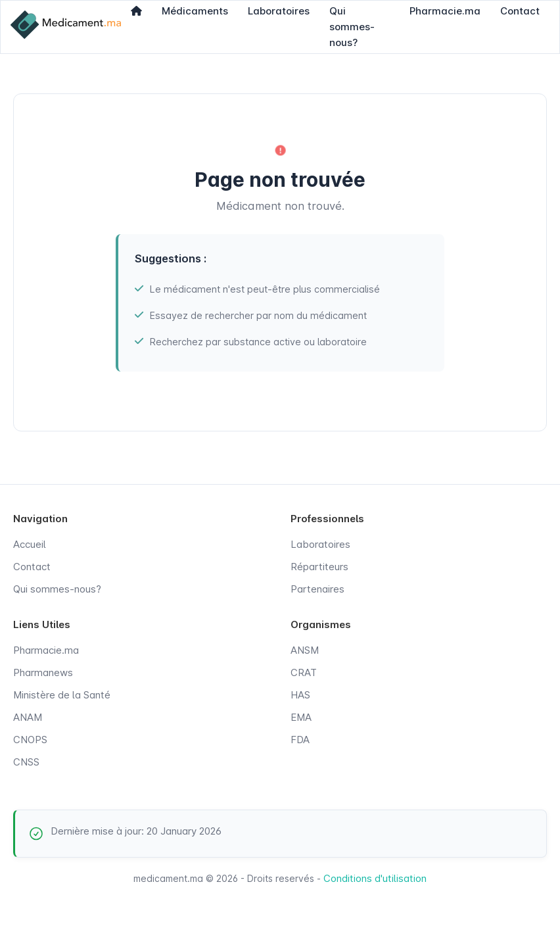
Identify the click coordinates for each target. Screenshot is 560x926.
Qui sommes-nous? (57, 589)
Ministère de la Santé (62, 695)
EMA (301, 717)
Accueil (30, 544)
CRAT (304, 672)
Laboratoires (320, 544)
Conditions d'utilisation (375, 878)
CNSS (26, 762)
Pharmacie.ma (46, 650)
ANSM (305, 650)
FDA (300, 740)
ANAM (28, 717)
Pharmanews (43, 672)
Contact (32, 567)
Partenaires (317, 589)
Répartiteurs (319, 567)
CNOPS (30, 740)
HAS (300, 695)
